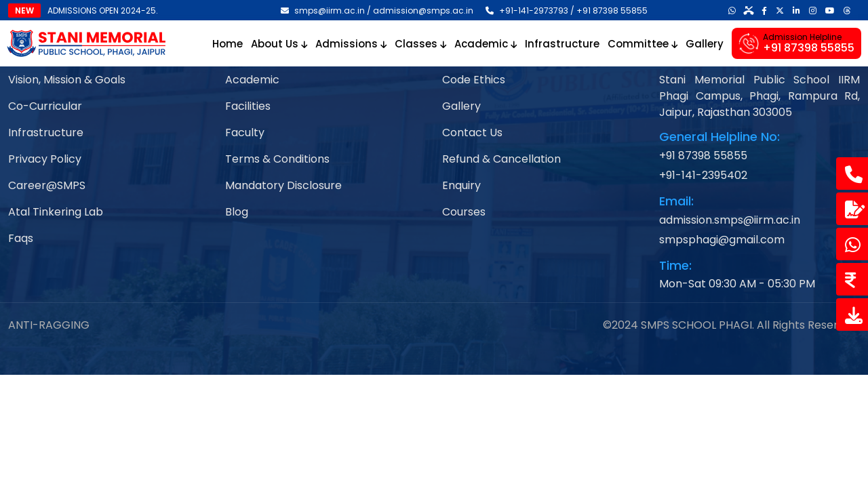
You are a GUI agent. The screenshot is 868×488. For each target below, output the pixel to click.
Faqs (21, 238)
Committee (643, 44)
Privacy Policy (45, 159)
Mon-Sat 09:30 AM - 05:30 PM (737, 284)
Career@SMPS (47, 185)
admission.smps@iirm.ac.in (730, 220)
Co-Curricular (45, 106)
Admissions (351, 44)
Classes (420, 44)
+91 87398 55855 (703, 156)
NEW (24, 11)
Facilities (248, 106)
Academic (486, 44)
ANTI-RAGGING (49, 325)
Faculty (245, 133)
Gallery (705, 44)
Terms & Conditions (277, 159)
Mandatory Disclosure (283, 185)
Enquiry (461, 185)
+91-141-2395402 (703, 175)
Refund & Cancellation (501, 159)
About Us (279, 44)
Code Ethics (474, 80)
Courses (464, 212)
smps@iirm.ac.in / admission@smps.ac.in (377, 11)
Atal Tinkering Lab (56, 212)
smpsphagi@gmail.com (722, 240)
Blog (237, 212)
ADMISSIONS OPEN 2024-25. (103, 11)
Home (228, 44)
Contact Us (472, 133)
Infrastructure (562, 44)
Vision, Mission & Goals (67, 80)
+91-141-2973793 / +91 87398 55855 (567, 11)
